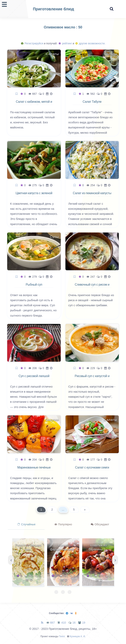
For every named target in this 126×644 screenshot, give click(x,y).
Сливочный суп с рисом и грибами (92, 287)
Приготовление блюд (53, 9)
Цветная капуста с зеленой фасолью (34, 195)
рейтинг (65, 43)
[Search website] (112, 9)
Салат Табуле (92, 102)
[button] (56, 592)
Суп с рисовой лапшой (34, 376)
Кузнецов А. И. (78, 636)
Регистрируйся (32, 43)
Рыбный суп (34, 285)
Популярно (63, 524)
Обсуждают (100, 524)
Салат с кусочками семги (92, 467)
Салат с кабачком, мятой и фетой (34, 104)
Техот (62, 636)
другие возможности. (90, 43)
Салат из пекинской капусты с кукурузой (92, 195)
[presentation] (11, 560)
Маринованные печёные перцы (34, 470)
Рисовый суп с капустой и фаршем (92, 378)
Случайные (26, 524)
